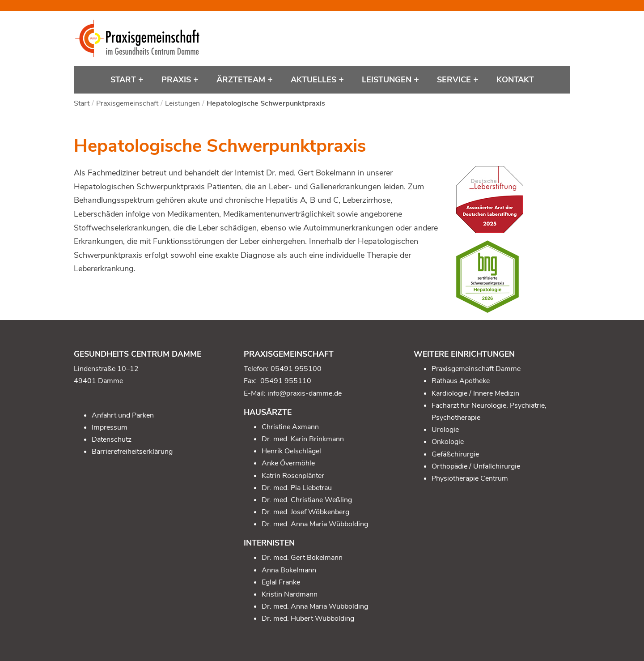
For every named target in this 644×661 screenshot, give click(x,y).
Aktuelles (315, 80)
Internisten (269, 543)
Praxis (177, 80)
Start (124, 80)
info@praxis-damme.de (305, 393)
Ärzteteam (242, 80)
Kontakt (515, 80)
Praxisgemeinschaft (127, 103)
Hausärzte (268, 412)
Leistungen (388, 80)
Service (455, 80)
